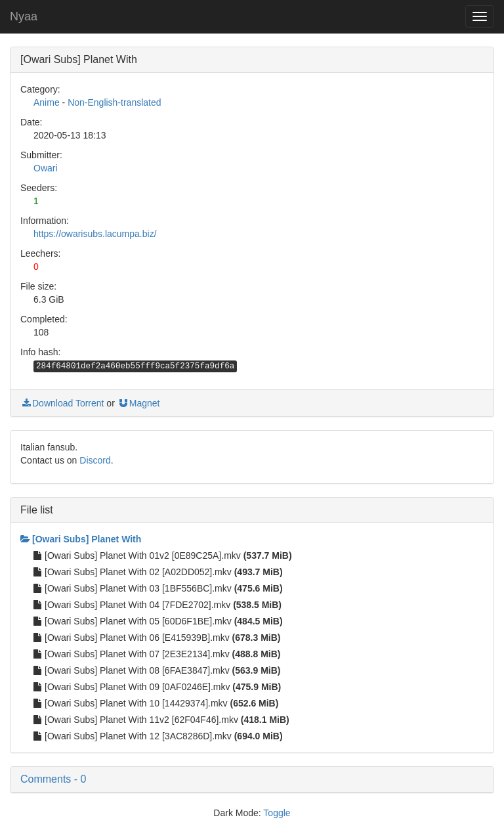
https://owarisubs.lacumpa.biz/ (95, 234)
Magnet (139, 403)
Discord (95, 460)
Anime (47, 102)
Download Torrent (62, 403)
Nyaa (24, 16)
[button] (252, 779)
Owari (46, 168)
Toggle (277, 813)
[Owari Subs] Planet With (81, 539)
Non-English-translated (114, 102)
